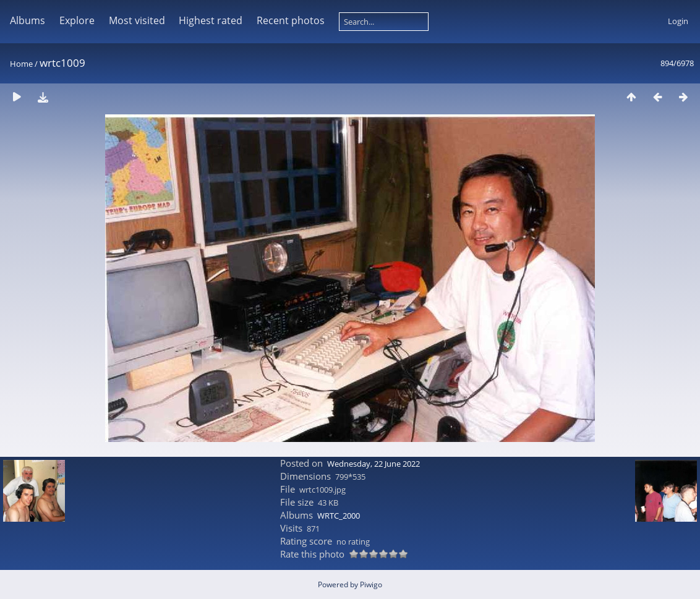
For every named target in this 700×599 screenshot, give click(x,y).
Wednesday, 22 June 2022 (373, 464)
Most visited (137, 20)
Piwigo (371, 584)
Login (678, 21)
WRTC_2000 (339, 516)
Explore (77, 20)
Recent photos (291, 20)
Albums (28, 20)
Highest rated (211, 20)
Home (21, 64)
